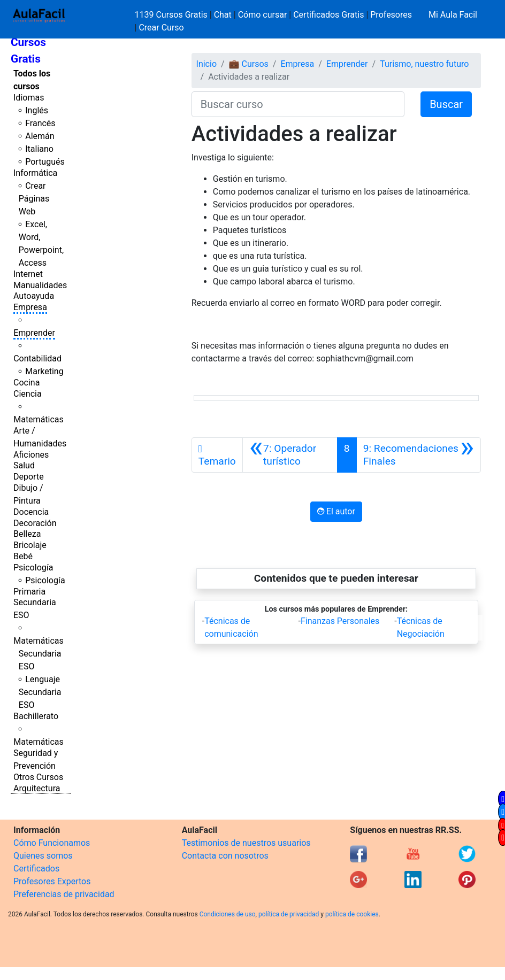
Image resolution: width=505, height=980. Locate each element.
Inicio (206, 64)
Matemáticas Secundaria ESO (39, 654)
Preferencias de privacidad (64, 894)
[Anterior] (290, 455)
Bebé (23, 556)
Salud (24, 465)
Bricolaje (30, 545)
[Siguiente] (419, 455)
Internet (28, 274)
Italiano (39, 149)
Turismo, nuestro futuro (424, 64)
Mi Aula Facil (453, 15)
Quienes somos (43, 856)
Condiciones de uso (228, 914)
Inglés (37, 110)
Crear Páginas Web (34, 199)
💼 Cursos (249, 64)
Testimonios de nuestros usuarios (246, 843)
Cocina (26, 383)
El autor (336, 511)
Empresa (30, 307)
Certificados (36, 869)
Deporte (29, 477)
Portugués (45, 162)
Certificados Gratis (328, 15)
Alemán (40, 136)
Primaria (29, 592)
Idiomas (29, 98)
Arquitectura (37, 788)
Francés (40, 123)
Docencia (31, 512)
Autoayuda (34, 296)
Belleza (27, 534)
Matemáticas (39, 419)
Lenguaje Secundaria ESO (40, 692)
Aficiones (31, 455)
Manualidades (40, 285)
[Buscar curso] (298, 104)
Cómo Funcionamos (52, 843)
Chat (223, 15)
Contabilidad (37, 358)
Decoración (35, 523)
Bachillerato (36, 716)
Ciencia (28, 394)
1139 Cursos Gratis (172, 15)
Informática (35, 173)
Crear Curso (161, 28)
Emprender (34, 333)
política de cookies (352, 914)
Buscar (446, 104)
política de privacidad (289, 914)
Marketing (44, 371)
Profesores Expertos (52, 881)
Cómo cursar (263, 15)
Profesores (391, 15)
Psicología (33, 568)
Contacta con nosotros (225, 856)
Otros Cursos (38, 777)
